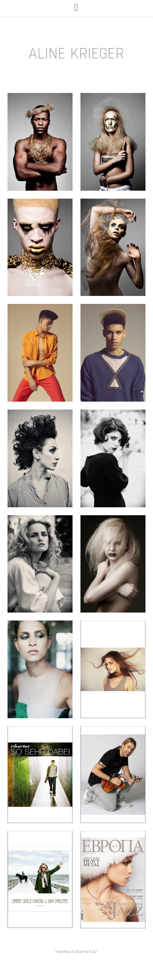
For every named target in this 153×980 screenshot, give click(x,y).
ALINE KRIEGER (76, 54)
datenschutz (86, 952)
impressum (64, 952)
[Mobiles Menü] (76, 8)
